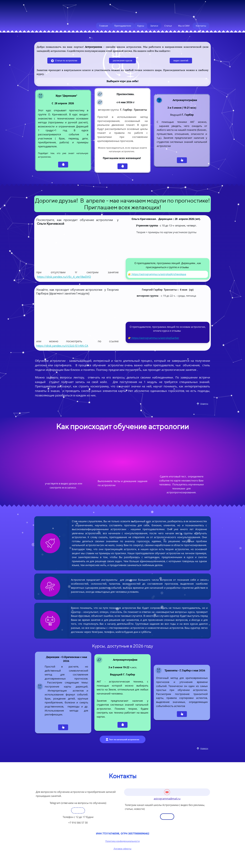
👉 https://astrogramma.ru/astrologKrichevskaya (157, 274)
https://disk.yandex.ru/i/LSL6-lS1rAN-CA (62, 346)
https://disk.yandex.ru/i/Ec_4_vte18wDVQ (64, 277)
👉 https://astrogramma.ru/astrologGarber (154, 338)
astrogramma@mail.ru (167, 799)
